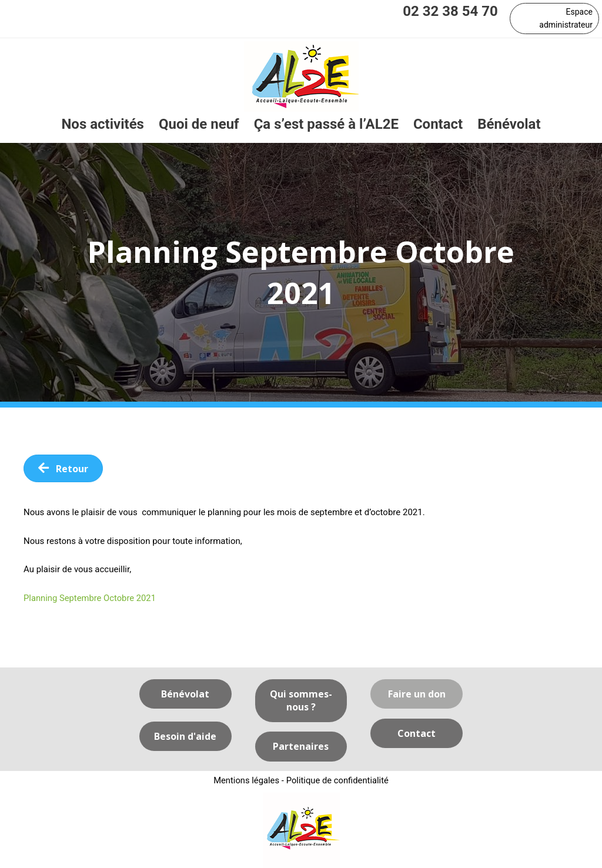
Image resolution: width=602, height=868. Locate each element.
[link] (103, 125)
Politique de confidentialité (338, 781)
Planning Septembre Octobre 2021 (91, 598)
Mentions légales (246, 781)
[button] (554, 19)
